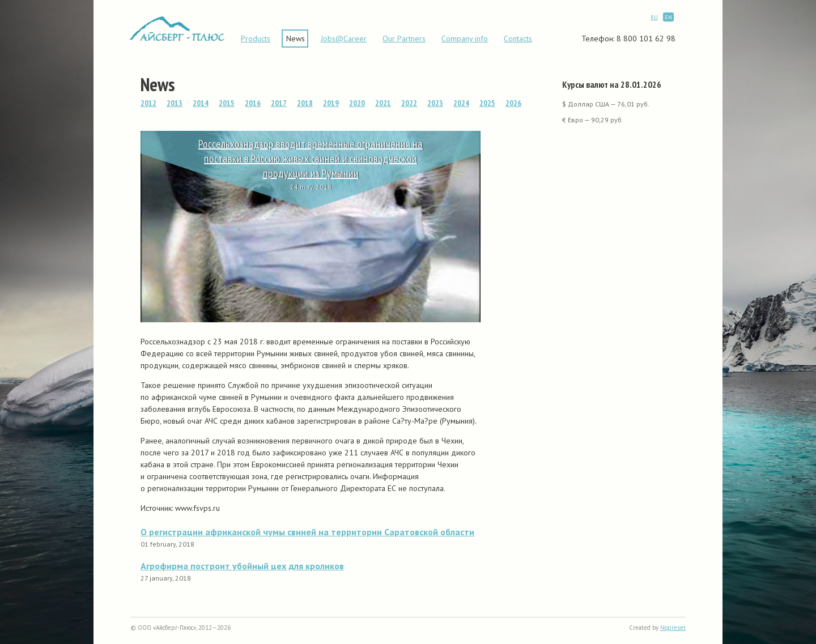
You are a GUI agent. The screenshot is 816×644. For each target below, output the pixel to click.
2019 (331, 103)
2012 (148, 103)
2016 (253, 103)
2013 (175, 103)
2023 (435, 103)
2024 (461, 103)
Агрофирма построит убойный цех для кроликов (242, 566)
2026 (513, 103)
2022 (409, 103)
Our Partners (404, 39)
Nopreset (673, 628)
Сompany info (465, 39)
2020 (357, 103)
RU (654, 17)
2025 (487, 103)
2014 (201, 103)
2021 (383, 103)
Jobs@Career (344, 39)
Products (256, 39)
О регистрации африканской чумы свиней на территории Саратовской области (307, 532)
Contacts (518, 39)
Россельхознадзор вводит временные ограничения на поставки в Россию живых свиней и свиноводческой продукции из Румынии (311, 159)
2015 (227, 103)
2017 (279, 103)
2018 (305, 103)
